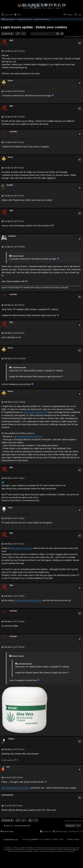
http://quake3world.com (21, 548)
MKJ (11, 40)
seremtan (13, 132)
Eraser (10, 81)
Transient (12, 236)
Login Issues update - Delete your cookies (34, 27)
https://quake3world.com (35, 412)
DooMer (10, 185)
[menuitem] (17, 15)
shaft (10, 508)
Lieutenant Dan (7, 795)
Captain (11, 739)
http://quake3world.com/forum (28, 600)
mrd (8, 767)
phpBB (34, 839)
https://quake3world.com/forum (28, 436)
